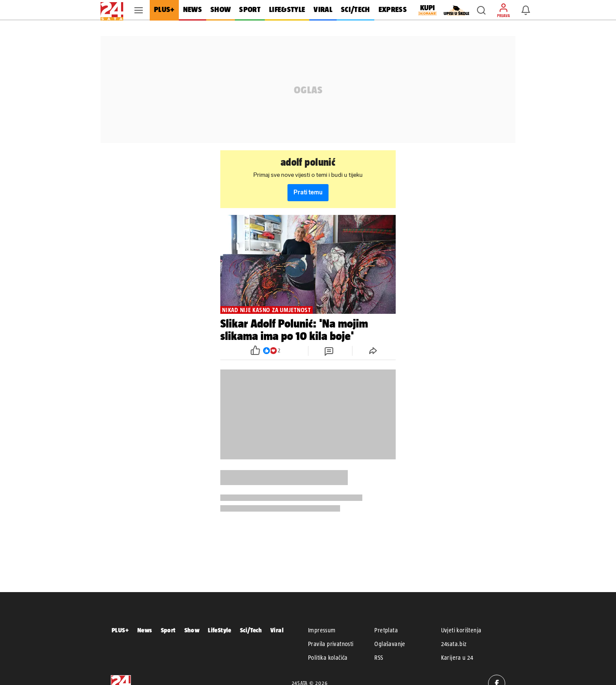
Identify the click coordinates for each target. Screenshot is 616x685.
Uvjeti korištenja (461, 630)
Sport (168, 630)
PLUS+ (120, 630)
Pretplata (386, 630)
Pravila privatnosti (331, 644)
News (145, 630)
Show (192, 630)
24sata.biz (454, 644)
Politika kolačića (328, 658)
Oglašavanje (390, 644)
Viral (277, 630)
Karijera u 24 (457, 658)
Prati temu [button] (308, 192)
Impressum (322, 630)
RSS (379, 658)
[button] (481, 10)
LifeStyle (220, 630)
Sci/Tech (251, 630)
